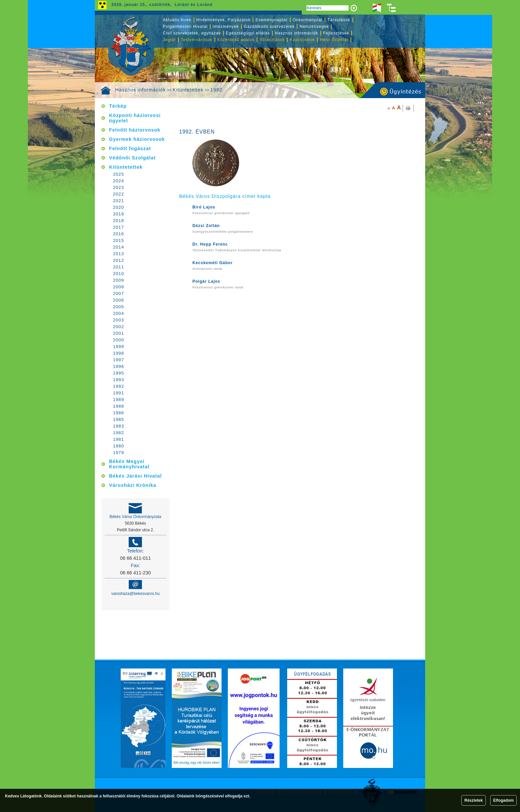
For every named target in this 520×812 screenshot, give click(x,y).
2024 (119, 181)
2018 (119, 221)
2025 (119, 174)
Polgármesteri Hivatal (185, 27)
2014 (119, 247)
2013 (119, 254)
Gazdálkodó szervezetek (269, 27)
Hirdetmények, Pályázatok (223, 20)
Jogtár (169, 40)
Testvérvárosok (196, 40)
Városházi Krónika (133, 485)
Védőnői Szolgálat (132, 158)
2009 (119, 280)
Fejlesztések (336, 33)
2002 (119, 327)
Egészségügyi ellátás (248, 33)
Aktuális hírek (177, 20)
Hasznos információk (140, 90)
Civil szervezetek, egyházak (192, 33)
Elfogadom (503, 800)
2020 (119, 207)
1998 (119, 353)
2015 (119, 240)
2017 (119, 227)
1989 (119, 400)
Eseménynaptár (271, 20)
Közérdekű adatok (236, 40)
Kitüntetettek (188, 90)
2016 (119, 234)
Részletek (473, 800)
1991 (119, 393)
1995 (119, 373)
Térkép (118, 106)
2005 (119, 307)
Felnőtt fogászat (130, 148)
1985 (119, 419)
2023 (119, 187)
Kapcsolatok (302, 40)
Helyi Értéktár (334, 40)
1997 (119, 360)
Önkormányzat (307, 20)
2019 (119, 214)
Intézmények (226, 27)
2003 (119, 320)
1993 (119, 380)
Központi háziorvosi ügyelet (135, 118)
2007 (119, 293)
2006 (119, 300)
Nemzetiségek (314, 27)
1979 (119, 453)
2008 (119, 287)
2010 (119, 274)
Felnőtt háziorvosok (135, 130)
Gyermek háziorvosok (137, 139)
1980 (119, 446)
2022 (119, 194)
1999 (119, 347)
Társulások (339, 20)
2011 (119, 267)
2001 (119, 333)
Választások (272, 40)
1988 (119, 406)
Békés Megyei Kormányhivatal (129, 464)
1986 (119, 413)
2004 (119, 313)
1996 (119, 366)
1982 (119, 433)
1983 (119, 426)
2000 (119, 340)
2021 (119, 201)
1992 (216, 90)
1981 (119, 439)
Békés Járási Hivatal (135, 476)
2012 (119, 260)
